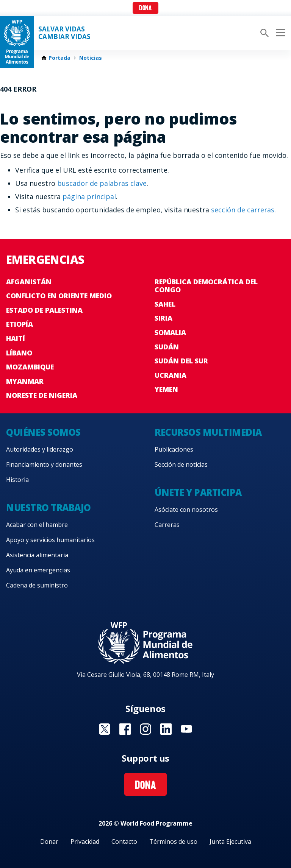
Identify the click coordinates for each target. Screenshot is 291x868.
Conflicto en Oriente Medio (59, 296)
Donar (49, 842)
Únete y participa (198, 492)
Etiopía (20, 324)
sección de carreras (243, 210)
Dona (145, 9)
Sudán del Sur (181, 361)
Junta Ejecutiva (230, 842)
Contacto (124, 842)
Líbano (19, 353)
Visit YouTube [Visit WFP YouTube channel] (186, 729)
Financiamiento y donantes (44, 464)
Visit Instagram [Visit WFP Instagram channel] (145, 729)
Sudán (167, 347)
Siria (163, 318)
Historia (17, 480)
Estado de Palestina (44, 310)
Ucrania (171, 375)
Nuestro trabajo (48, 507)
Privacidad (85, 842)
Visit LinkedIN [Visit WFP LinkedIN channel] (166, 729)
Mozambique (30, 367)
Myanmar (25, 381)
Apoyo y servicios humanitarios (50, 540)
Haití (16, 338)
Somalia (170, 332)
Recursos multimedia (208, 432)
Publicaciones (174, 449)
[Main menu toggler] (280, 33)
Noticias (91, 58)
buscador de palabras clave (102, 183)
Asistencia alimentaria (37, 555)
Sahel (165, 304)
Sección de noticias (181, 464)
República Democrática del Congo (206, 286)
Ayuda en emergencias (38, 570)
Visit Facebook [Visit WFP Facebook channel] (125, 729)
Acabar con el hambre (37, 525)
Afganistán (29, 282)
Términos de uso (173, 842)
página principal (89, 196)
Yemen (166, 389)
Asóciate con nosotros (186, 510)
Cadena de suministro (37, 585)
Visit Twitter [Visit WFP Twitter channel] (105, 729)
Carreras (167, 525)
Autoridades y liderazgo (40, 449)
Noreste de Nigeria (42, 395)
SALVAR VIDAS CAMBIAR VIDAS (64, 33)
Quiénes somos (43, 432)
